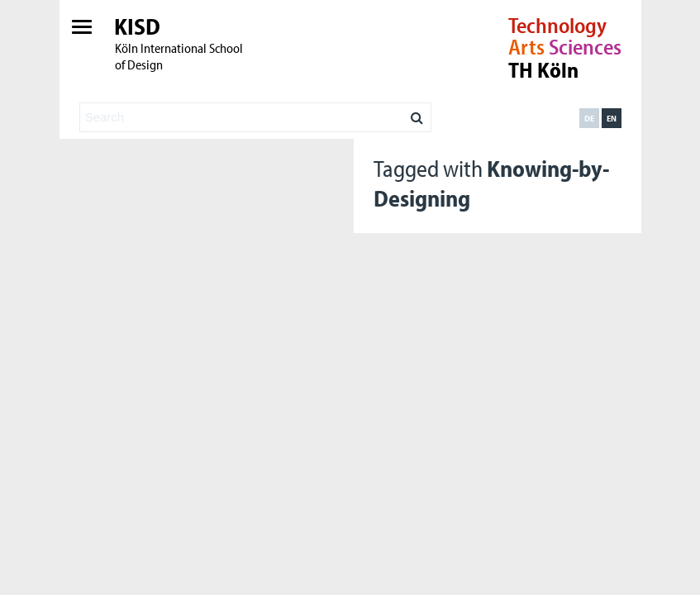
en (612, 118)
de (589, 118)
